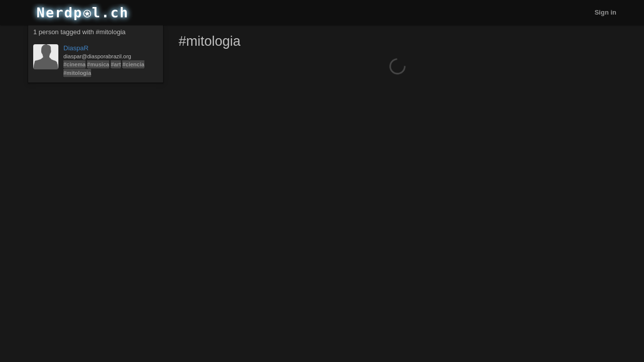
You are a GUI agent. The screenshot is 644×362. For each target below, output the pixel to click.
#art (116, 64)
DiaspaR (76, 48)
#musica (98, 64)
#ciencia (133, 64)
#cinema (74, 64)
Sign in (606, 12)
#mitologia (77, 73)
